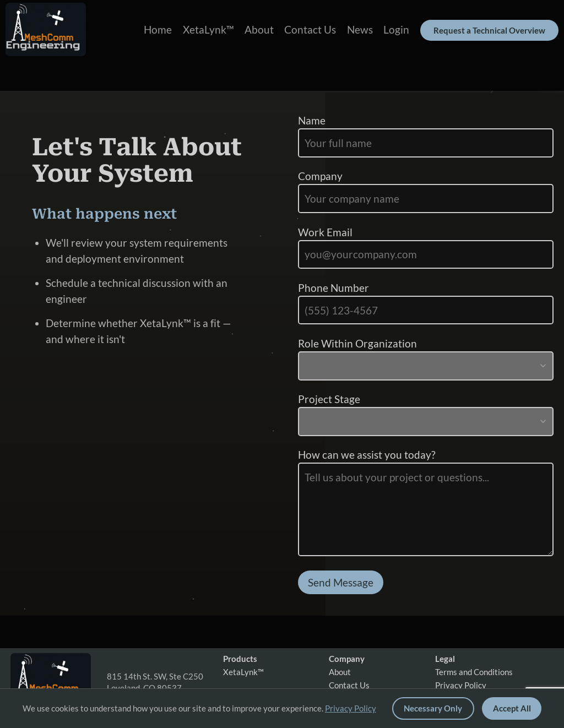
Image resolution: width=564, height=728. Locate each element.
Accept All (512, 708)
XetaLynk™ (208, 29)
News (360, 29)
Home (158, 29)
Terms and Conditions (474, 672)
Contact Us (310, 29)
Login (396, 29)
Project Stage (329, 399)
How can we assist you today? (367, 455)
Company (320, 176)
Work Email (325, 232)
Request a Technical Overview (489, 30)
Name (312, 120)
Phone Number (333, 288)
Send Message (341, 582)
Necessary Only (433, 708)
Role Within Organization (357, 343)
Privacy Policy (461, 685)
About (259, 29)
